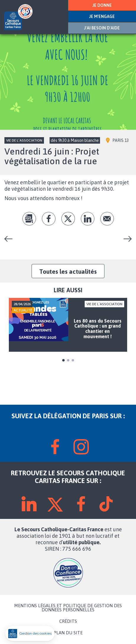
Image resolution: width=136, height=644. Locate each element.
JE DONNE (102, 5)
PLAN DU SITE (68, 633)
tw (68, 219)
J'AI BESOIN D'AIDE (102, 28)
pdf (29, 219)
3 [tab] (73, 360)
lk (88, 219)
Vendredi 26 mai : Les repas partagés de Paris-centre (11, 239)
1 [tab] (63, 360)
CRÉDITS (68, 621)
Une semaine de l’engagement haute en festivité (125, 239)
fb (49, 219)
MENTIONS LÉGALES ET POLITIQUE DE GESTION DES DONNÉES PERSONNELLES (68, 608)
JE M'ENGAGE (102, 16)
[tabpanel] (68, 325)
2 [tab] (68, 360)
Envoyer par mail (107, 219)
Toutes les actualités (68, 271)
